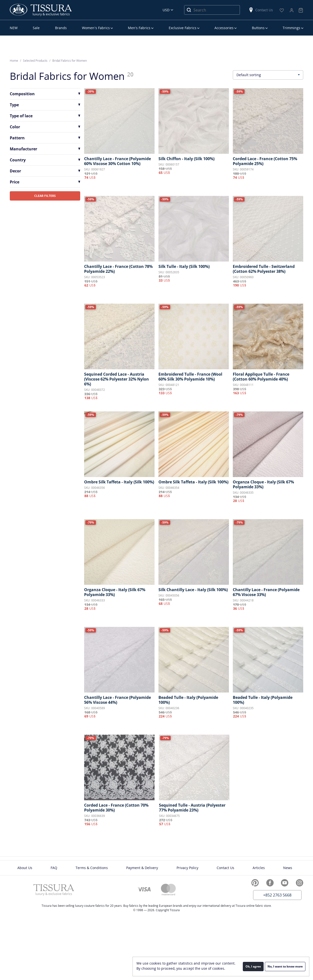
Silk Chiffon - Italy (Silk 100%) (186, 159)
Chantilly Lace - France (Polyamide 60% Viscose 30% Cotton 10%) (117, 161)
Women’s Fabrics (96, 28)
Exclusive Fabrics (183, 28)
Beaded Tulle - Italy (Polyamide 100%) (188, 700)
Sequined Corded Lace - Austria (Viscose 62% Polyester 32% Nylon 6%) (117, 379)
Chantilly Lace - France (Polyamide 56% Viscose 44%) (117, 700)
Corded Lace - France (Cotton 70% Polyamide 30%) (116, 808)
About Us (25, 868)
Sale (36, 28)
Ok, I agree (253, 966)
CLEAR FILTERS (45, 196)
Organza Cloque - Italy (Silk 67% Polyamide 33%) (263, 484)
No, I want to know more (285, 966)
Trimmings (291, 28)
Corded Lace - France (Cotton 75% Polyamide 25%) (265, 161)
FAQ (54, 868)
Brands (61, 28)
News (288, 868)
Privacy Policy (187, 868)
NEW (14, 28)
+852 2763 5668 (277, 895)
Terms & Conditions (92, 868)
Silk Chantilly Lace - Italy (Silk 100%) (193, 590)
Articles (259, 868)
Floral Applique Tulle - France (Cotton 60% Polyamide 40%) (261, 377)
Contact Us (261, 10)
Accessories (224, 28)
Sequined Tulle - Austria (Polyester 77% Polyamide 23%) (192, 808)
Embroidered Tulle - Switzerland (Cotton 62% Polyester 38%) (264, 269)
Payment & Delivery (142, 868)
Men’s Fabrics (139, 28)
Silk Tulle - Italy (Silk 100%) (184, 266)
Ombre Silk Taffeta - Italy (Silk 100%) (119, 482)
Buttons (258, 28)
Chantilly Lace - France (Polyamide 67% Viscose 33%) (266, 592)
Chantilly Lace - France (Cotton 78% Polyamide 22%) (118, 269)
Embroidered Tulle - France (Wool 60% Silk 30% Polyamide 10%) (190, 377)
